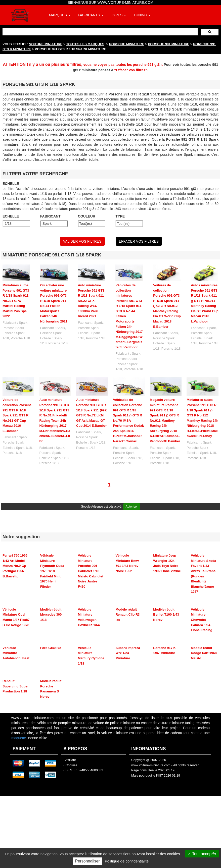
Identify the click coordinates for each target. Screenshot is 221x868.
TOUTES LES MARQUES (85, 44)
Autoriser (132, 507)
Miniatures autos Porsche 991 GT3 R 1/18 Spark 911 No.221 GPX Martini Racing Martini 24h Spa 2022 (16, 301)
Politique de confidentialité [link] (127, 861)
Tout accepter (202, 854)
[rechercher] (100, 32)
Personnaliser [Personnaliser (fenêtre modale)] (87, 861)
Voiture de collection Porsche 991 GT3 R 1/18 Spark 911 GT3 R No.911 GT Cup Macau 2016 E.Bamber (17, 415)
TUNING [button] (142, 15)
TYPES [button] (118, 15)
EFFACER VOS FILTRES (139, 241)
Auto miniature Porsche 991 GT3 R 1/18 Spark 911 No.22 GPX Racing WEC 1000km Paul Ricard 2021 (91, 301)
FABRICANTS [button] (91, 15)
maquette (19, 738)
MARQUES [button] (60, 15)
